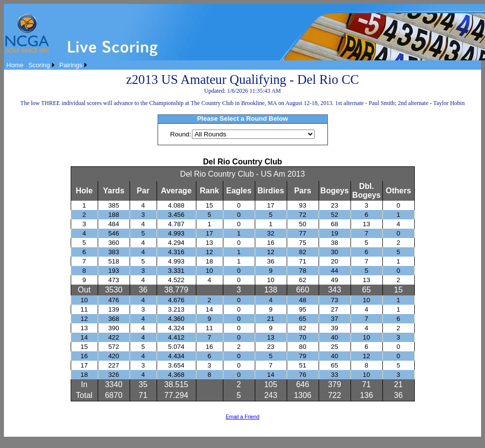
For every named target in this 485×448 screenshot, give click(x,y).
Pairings (71, 65)
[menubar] (47, 65)
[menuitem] (15, 65)
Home (15, 65)
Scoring (39, 65)
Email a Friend (243, 417)
